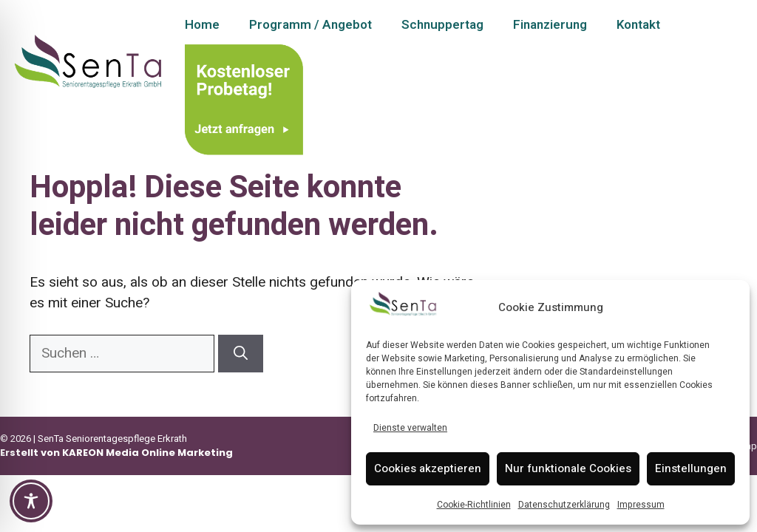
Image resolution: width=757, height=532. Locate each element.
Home (202, 25)
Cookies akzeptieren (428, 468)
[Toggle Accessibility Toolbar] (31, 501)
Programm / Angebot (310, 25)
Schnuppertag (442, 25)
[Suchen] (241, 354)
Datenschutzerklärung (564, 505)
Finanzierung (550, 25)
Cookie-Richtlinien (474, 505)
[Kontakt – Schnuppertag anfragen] (244, 97)
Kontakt (638, 25)
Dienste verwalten (410, 428)
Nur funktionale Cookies (568, 468)
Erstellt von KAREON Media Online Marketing (116, 453)
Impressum (641, 505)
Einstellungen (691, 468)
